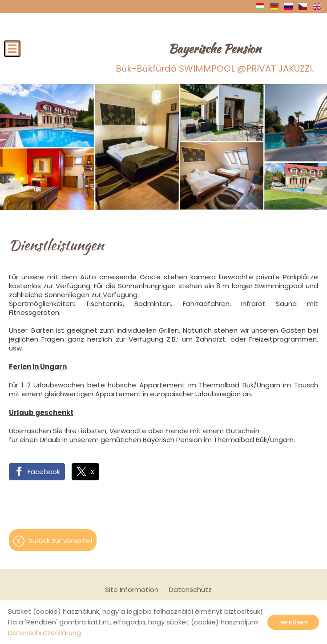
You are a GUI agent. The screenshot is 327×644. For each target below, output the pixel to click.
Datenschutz (190, 590)
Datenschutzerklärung (44, 633)
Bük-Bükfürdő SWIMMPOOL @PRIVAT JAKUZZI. (215, 57)
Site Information (132, 590)
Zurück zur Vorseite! (61, 541)
